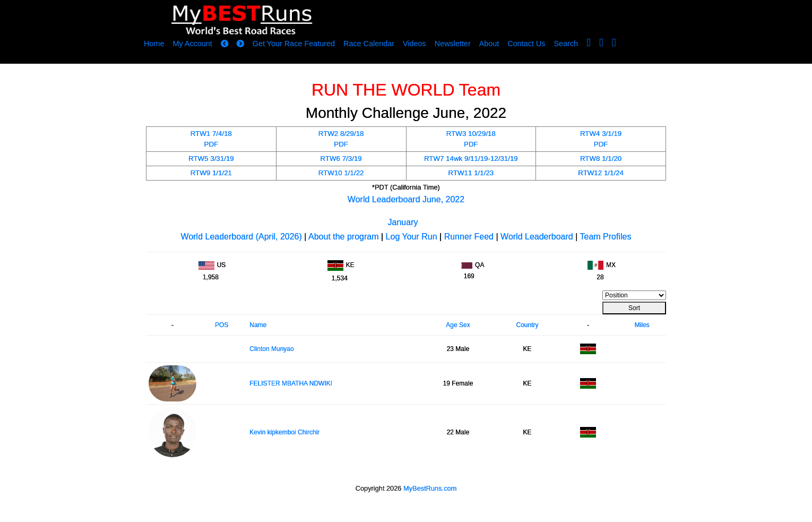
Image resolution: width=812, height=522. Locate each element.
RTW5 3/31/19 (211, 159)
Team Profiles (606, 237)
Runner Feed (469, 237)
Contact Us (526, 44)
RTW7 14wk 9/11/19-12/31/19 (471, 159)
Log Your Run (412, 237)
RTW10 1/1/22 (341, 173)
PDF (211, 144)
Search (566, 44)
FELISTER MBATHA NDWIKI (291, 383)
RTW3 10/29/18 (471, 134)
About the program (344, 237)
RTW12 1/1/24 (601, 173)
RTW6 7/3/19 (341, 159)
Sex (465, 325)
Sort (634, 308)
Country (527, 325)
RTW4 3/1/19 (601, 134)
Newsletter (453, 44)
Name (258, 325)
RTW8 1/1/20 (601, 159)
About (489, 44)
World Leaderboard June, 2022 (406, 199)
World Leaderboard (537, 237)
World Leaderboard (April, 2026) (241, 237)
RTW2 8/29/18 (341, 134)
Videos (414, 44)
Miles (642, 325)
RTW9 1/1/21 (211, 173)
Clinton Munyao (271, 349)
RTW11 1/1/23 (471, 173)
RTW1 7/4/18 (211, 134)
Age (451, 325)
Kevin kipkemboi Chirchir (284, 432)
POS (222, 325)
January (403, 222)
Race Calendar (369, 44)
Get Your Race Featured (294, 44)
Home (154, 44)
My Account (192, 44)
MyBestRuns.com (430, 488)
